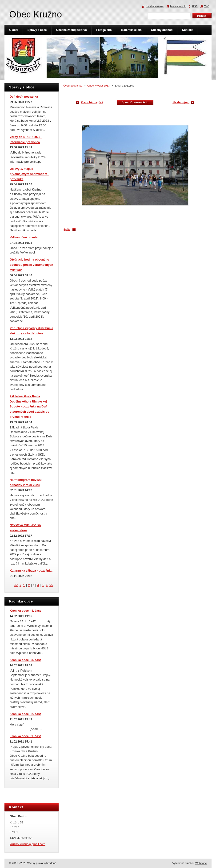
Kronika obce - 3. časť (25, 660)
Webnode (201, 863)
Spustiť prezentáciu (135, 102)
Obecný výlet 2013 (98, 86)
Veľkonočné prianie (24, 237)
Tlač (206, 6)
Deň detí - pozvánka (24, 97)
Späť (67, 230)
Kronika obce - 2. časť (25, 714)
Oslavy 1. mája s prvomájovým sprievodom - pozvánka (29, 174)
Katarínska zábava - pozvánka (31, 571)
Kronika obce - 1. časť (25, 736)
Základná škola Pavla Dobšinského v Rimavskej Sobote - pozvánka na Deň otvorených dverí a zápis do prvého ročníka (30, 407)
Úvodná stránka (73, 86)
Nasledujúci (181, 102)
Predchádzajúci (92, 102)
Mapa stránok (178, 6)
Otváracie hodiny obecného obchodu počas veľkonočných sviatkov (31, 265)
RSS (195, 6)
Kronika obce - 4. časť (25, 611)
